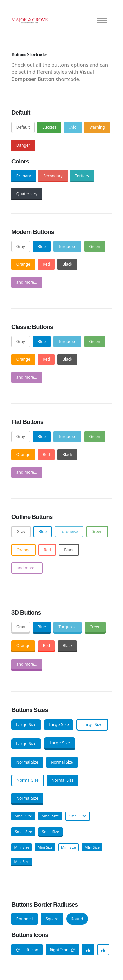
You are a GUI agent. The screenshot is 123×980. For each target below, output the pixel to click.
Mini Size (22, 847)
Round (77, 919)
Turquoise (67, 246)
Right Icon (62, 950)
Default (23, 127)
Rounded (25, 919)
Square (52, 919)
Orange (23, 264)
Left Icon (27, 950)
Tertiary (82, 176)
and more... (27, 282)
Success (49, 127)
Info (73, 127)
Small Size (24, 816)
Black (67, 264)
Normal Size (27, 762)
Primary (24, 176)
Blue (41, 246)
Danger (23, 145)
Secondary (53, 176)
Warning (97, 127)
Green (95, 246)
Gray (21, 246)
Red (46, 264)
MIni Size (92, 847)
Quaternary (27, 194)
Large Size (26, 724)
